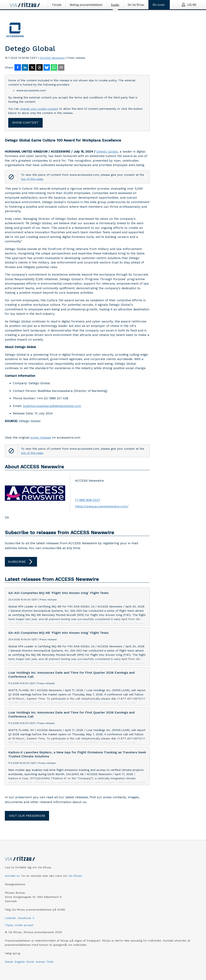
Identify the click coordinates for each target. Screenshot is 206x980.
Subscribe (21, 562)
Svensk (40, 962)
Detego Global (107, 152)
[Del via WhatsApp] (54, 68)
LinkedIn (10, 918)
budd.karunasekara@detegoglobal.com (52, 406)
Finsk (50, 962)
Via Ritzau (75, 876)
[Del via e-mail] (61, 68)
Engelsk (20, 962)
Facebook (24, 918)
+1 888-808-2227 (88, 500)
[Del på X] (32, 68)
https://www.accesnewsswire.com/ (102, 506)
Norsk (30, 962)
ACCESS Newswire (52, 58)
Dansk (9, 962)
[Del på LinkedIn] (25, 68)
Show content (25, 122)
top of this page (32, 179)
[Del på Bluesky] (47, 68)
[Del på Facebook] (18, 68)
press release (41, 438)
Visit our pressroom (27, 816)
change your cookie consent (39, 109)
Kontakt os (12, 876)
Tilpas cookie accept (19, 925)
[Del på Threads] (39, 68)
